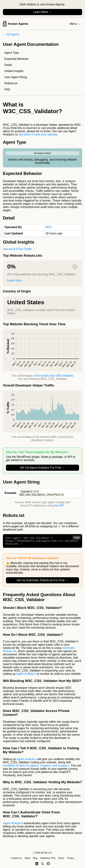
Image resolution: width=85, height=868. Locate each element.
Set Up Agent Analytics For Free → (42, 468)
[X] (42, 864)
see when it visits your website (38, 134)
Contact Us (16, 858)
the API (59, 506)
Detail (8, 65)
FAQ (7, 89)
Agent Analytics (26, 676)
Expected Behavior (16, 59)
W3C (49, 227)
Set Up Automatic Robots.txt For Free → (42, 582)
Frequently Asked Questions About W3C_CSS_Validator (39, 599)
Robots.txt (11, 83)
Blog (35, 858)
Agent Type (12, 53)
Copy (77, 538)
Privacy (71, 858)
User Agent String (16, 77)
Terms (61, 858)
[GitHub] (48, 864)
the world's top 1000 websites (55, 376)
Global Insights (14, 71)
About (27, 858)
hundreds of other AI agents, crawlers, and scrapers (36, 768)
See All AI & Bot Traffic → (19, 249)
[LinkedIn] (37, 864)
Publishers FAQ (48, 858)
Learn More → (42, 12)
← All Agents (11, 34)
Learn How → (16, 280)
